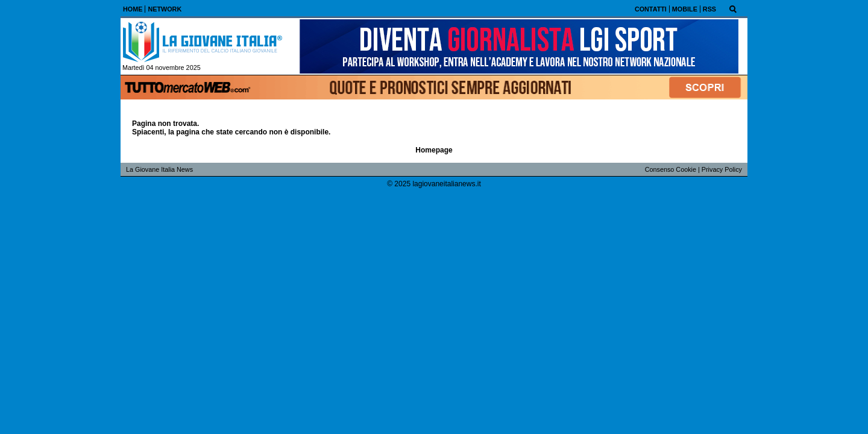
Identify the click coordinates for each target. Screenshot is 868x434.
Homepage (434, 150)
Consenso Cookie (671, 169)
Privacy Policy (722, 169)
